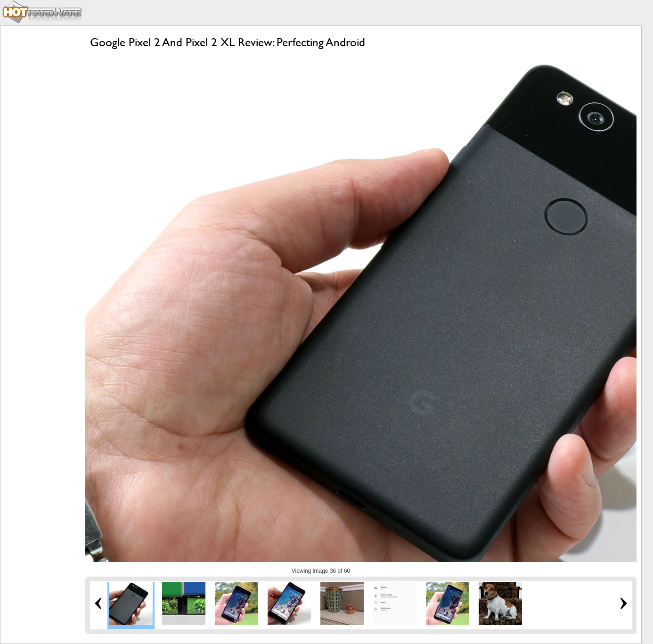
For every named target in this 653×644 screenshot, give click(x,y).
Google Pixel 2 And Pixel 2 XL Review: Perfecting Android (228, 42)
